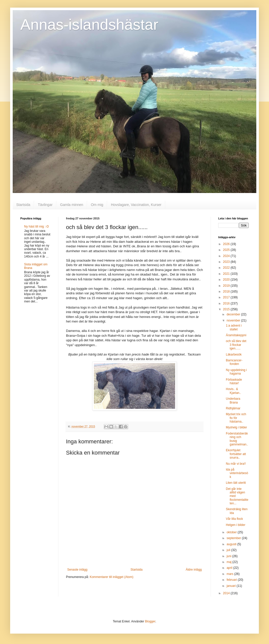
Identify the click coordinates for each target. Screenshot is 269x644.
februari (232, 580)
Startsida (23, 205)
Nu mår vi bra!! (236, 464)
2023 (227, 262)
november (234, 320)
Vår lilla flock (234, 519)
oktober (232, 532)
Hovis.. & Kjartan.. (233, 391)
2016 (227, 303)
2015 (227, 309)
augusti (232, 544)
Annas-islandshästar (89, 25)
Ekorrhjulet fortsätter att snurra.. (236, 454)
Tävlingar (45, 205)
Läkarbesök (234, 355)
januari (232, 586)
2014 (227, 593)
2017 (227, 297)
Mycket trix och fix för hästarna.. (236, 418)
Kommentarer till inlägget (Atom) (111, 577)
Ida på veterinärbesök (237, 473)
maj (230, 562)
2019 (227, 286)
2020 (227, 280)
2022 (227, 268)
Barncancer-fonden (234, 362)
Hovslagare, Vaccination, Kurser (136, 205)
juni (229, 556)
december (234, 314)
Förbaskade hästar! (234, 381)
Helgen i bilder (236, 525)
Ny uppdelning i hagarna (236, 372)
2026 (227, 244)
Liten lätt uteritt (236, 483)
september (234, 538)
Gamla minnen (72, 205)
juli (229, 550)
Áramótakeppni (236, 335)
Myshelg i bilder (236, 427)
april (230, 568)
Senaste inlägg (77, 570)
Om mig (97, 205)
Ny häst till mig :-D (36, 227)
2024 (227, 256)
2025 (227, 250)
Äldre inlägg (194, 570)
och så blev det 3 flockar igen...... (236, 345)
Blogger (150, 621)
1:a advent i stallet (234, 327)
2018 (227, 292)
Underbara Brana (233, 400)
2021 (227, 274)
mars (230, 574)
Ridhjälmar (233, 408)
